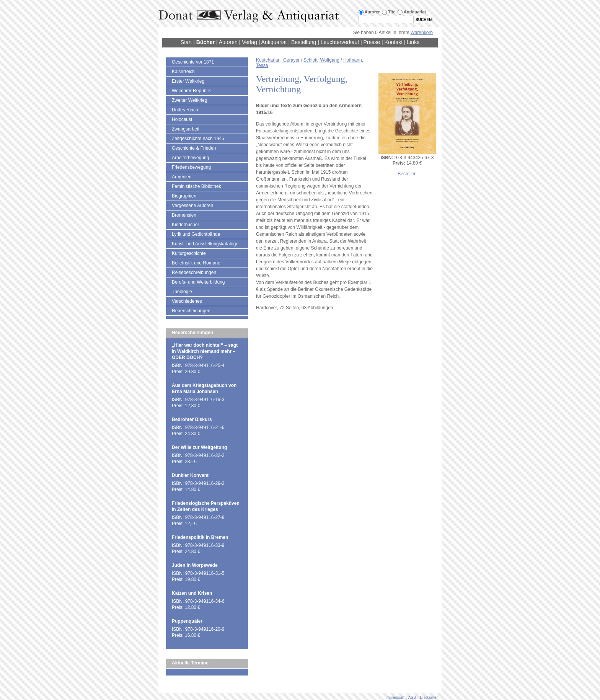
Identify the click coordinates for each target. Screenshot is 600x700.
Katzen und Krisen (192, 593)
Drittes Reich (185, 110)
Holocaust (182, 119)
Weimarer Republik (191, 91)
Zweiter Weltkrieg (189, 100)
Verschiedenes (187, 301)
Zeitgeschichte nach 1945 (198, 139)
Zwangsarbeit (186, 129)
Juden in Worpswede (195, 565)
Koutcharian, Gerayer (278, 60)
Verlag (249, 42)
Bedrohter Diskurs (192, 419)
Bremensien (184, 215)
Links (413, 42)
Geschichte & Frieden (194, 148)
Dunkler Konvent (190, 475)
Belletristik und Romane (196, 263)
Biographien (184, 196)
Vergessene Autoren (192, 206)
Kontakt (394, 42)
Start (186, 42)
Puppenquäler (187, 621)
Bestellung (304, 42)
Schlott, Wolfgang (321, 60)
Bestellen (407, 174)
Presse (372, 42)
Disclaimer (429, 698)
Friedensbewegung (191, 167)
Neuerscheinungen (191, 311)
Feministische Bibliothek (196, 186)
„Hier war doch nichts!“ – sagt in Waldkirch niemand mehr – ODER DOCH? (205, 351)
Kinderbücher (185, 225)
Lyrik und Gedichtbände (196, 234)
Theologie (182, 292)
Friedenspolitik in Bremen (200, 537)
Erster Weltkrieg (188, 81)
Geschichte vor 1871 (193, 62)
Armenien (182, 177)
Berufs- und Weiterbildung (198, 282)
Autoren (228, 42)
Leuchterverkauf (340, 42)
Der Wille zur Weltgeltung (199, 447)
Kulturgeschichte (189, 253)
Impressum (395, 698)
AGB (412, 698)
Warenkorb (422, 33)
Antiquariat (274, 42)
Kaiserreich (183, 72)
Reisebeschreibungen (194, 272)
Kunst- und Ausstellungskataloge (205, 244)
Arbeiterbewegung (190, 158)
